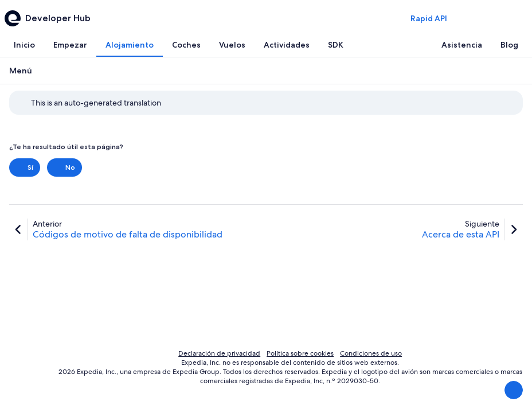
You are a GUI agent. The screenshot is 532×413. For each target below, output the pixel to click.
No (64, 167)
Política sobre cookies (300, 353)
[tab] (24, 45)
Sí (25, 167)
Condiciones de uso (371, 353)
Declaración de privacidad (219, 353)
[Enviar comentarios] (514, 390)
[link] (116, 229)
